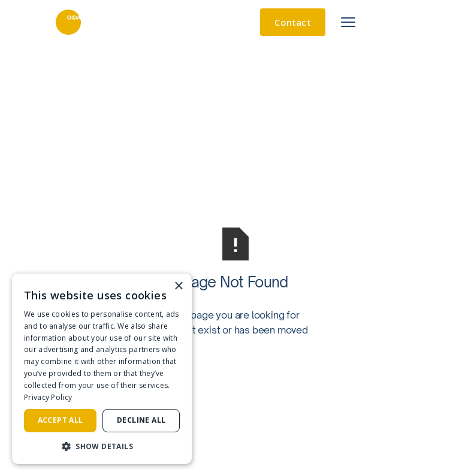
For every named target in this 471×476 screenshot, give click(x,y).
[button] (102, 446)
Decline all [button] (141, 420)
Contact (292, 22)
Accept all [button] (61, 420)
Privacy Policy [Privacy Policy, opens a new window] (48, 397)
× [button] (178, 286)
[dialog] (102, 369)
